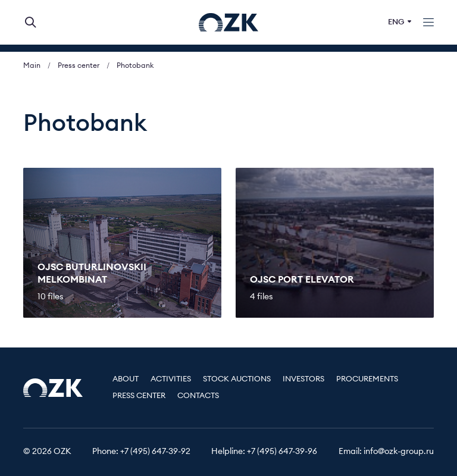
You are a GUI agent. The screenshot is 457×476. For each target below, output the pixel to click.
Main (32, 65)
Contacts (198, 396)
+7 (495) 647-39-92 (155, 452)
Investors (303, 379)
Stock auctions (237, 379)
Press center (79, 65)
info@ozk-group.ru (399, 452)
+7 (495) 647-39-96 (282, 452)
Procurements (367, 379)
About (126, 379)
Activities (171, 379)
